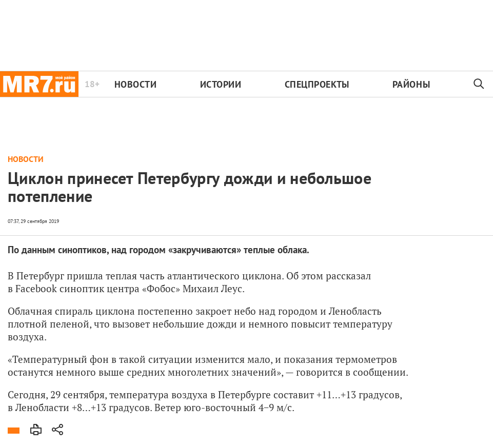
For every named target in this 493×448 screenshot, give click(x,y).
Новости (136, 84)
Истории (221, 84)
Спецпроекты (317, 84)
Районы (411, 84)
